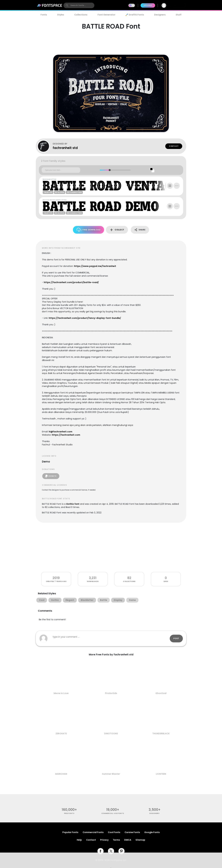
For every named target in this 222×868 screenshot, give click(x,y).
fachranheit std (65, 148)
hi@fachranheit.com (61, 432)
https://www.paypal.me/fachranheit (95, 266)
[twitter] (111, 851)
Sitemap (140, 840)
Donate (51, 476)
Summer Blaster (111, 774)
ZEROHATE (61, 734)
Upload (148, 5)
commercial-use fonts (113, 813)
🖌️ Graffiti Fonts (135, 15)
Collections (81, 15)
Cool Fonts (114, 832)
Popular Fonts (70, 832)
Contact (174, 146)
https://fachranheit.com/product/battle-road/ (71, 282)
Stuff (179, 15)
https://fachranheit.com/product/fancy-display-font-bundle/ (85, 318)
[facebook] (101, 851)
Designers (160, 15)
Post (176, 638)
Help (79, 840)
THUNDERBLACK (161, 734)
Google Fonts (152, 832)
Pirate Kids (111, 693)
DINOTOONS (111, 734)
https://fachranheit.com (66, 435)
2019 (56, 578)
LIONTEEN (161, 774)
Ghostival (161, 693)
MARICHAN (61, 774)
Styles (61, 15)
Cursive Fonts (132, 832)
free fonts (69, 813)
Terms (116, 840)
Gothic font (73, 504)
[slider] (110, 170)
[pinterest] (121, 851)
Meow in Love (61, 693)
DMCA (128, 840)
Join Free (178, 5)
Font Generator (106, 15)
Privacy (104, 840)
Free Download (89, 230)
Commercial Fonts (93, 832)
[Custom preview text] (61, 170)
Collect (117, 230)
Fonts (44, 15)
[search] (79, 5)
